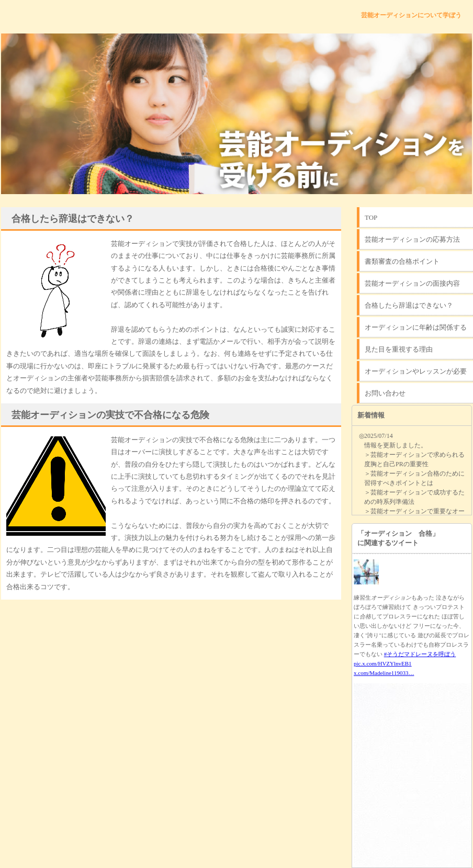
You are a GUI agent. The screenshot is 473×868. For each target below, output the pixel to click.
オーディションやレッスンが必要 (416, 371)
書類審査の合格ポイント (402, 261)
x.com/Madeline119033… (384, 673)
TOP (371, 217)
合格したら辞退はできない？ (409, 305)
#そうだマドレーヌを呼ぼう (420, 654)
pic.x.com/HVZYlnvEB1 (383, 663)
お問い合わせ (385, 393)
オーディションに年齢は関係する (416, 327)
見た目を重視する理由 (399, 349)
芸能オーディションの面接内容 (412, 283)
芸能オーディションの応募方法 (412, 239)
